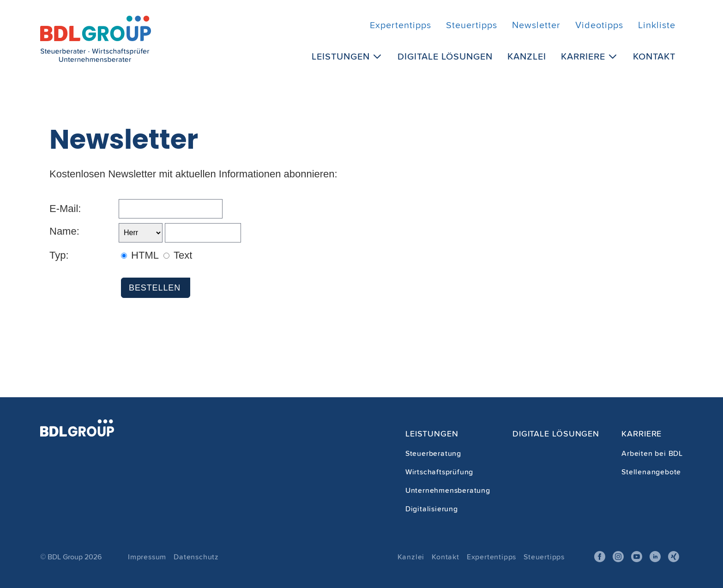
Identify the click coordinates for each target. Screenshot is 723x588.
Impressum (147, 557)
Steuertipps (472, 25)
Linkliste (657, 25)
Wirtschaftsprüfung (439, 472)
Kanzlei (527, 56)
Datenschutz (196, 557)
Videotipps (599, 25)
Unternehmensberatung (448, 490)
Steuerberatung (433, 453)
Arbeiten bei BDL (652, 453)
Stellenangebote (651, 472)
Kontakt (654, 56)
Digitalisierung (432, 509)
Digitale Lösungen (445, 56)
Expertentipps (401, 25)
